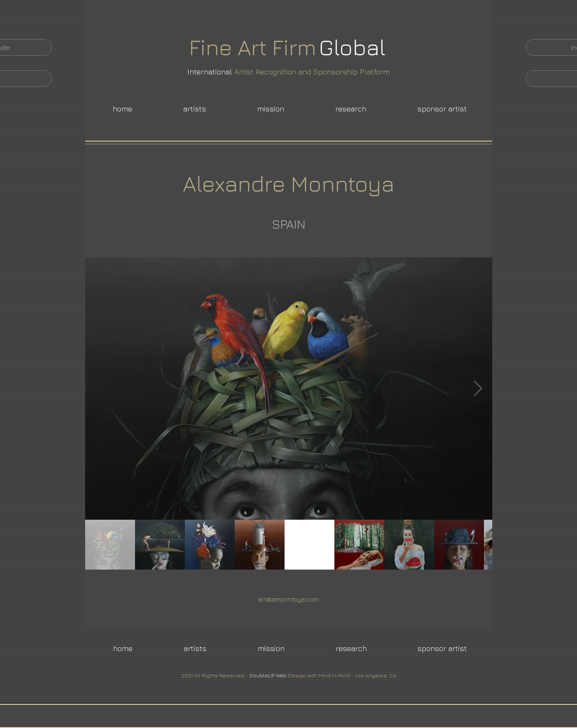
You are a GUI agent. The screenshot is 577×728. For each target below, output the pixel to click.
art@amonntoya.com (288, 599)
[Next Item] (478, 389)
